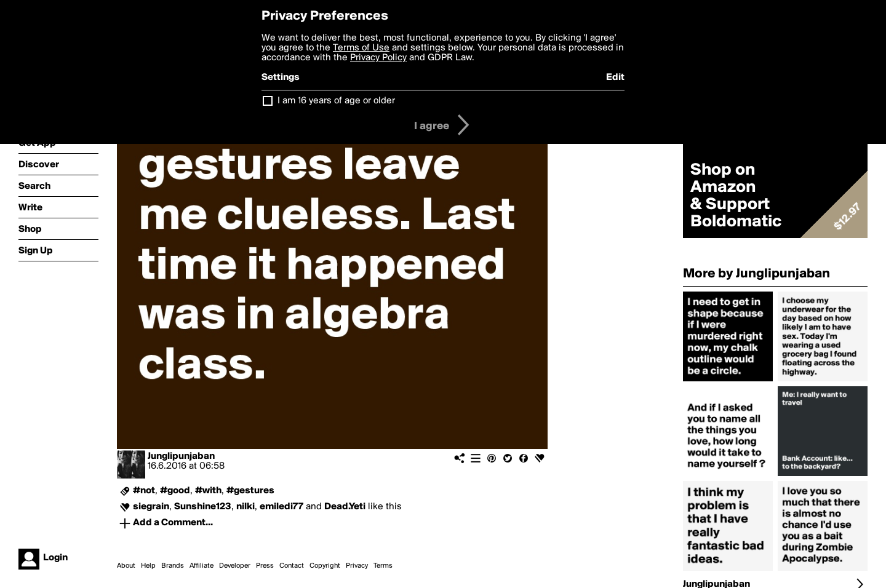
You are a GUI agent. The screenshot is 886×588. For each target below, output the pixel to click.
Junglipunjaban (181, 456)
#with (208, 491)
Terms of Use (361, 48)
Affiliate (202, 566)
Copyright (325, 566)
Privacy (357, 566)
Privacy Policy (378, 58)
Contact (292, 566)
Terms (383, 566)
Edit (615, 77)
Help (148, 566)
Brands (173, 566)
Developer (235, 566)
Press (265, 566)
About (126, 566)
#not (144, 491)
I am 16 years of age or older (336, 101)
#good (175, 491)
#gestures (250, 491)
